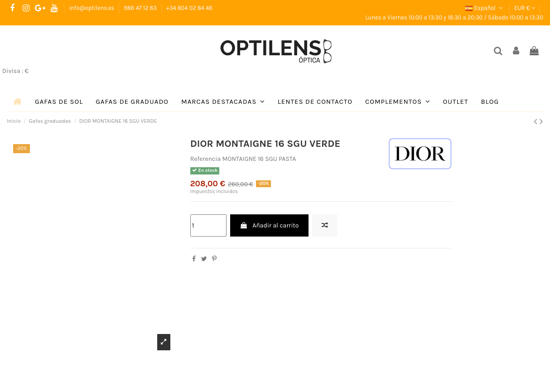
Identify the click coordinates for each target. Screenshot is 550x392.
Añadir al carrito (269, 225)
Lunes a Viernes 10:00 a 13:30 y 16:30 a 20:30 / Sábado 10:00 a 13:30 (454, 17)
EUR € (525, 8)
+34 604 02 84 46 (189, 8)
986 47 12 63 (141, 8)
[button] (223, 102)
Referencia (206, 159)
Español (485, 8)
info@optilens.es (92, 8)
